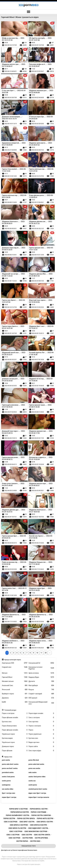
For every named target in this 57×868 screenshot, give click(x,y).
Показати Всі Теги (28, 846)
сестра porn (28, 838)
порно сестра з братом (41, 815)
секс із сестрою (11, 822)
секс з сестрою (16, 831)
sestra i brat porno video (37, 777)
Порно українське (41, 734)
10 (37, 653)
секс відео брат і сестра (38, 828)
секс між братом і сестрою (36, 831)
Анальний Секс (15, 685)
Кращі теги (8, 757)
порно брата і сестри (39, 809)
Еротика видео (15, 738)
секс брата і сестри (45, 822)
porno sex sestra (34, 768)
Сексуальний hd (41, 663)
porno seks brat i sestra (10, 764)
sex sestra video (8, 789)
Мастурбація (41, 685)
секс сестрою (14, 838)
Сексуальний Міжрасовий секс (41, 703)
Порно (41, 730)
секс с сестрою (13, 835)
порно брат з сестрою (18, 809)
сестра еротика (41, 838)
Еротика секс (15, 722)
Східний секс (15, 667)
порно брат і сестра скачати (39, 797)
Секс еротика (41, 722)
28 (46, 653)
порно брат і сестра (9, 797)
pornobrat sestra (8, 772)
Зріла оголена (41, 673)
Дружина (15, 698)
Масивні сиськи (15, 681)
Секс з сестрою (41, 718)
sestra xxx (32, 781)
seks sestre (32, 772)
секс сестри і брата (42, 835)
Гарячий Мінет (15, 677)
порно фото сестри (45, 818)
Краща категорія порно (13, 660)
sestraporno (6, 785)
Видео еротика (41, 742)
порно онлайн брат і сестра (18, 815)
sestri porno (33, 785)
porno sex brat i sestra (10, 768)
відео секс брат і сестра (37, 793)
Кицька (41, 690)
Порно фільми (15, 751)
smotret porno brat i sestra (38, 789)
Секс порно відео (41, 751)
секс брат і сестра (27, 822)
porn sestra (6, 760)
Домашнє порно (15, 746)
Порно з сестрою (15, 713)
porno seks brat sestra (36, 764)
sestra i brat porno (8, 777)
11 (41, 653)
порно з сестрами (38, 812)
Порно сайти (41, 746)
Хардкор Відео (41, 677)
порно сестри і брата (26, 818)
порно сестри (9, 818)
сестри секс (35, 841)
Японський (15, 690)
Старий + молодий (41, 694)
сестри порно (22, 841)
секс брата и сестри (38, 825)
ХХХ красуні (41, 698)
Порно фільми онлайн (15, 718)
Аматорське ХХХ (15, 663)
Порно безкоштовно (15, 726)
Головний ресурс (10, 710)
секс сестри (27, 835)
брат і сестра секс (9, 793)
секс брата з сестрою (19, 825)
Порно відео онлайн (41, 713)
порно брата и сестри (20, 812)
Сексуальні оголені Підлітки (41, 668)
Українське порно (15, 734)
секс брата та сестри (17, 828)
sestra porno (6, 781)
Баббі (15, 702)
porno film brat (34, 760)
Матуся (15, 673)
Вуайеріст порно (15, 694)
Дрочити (41, 681)
